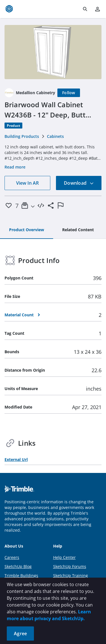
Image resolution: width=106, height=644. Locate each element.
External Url (16, 459)
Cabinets (55, 136)
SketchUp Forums (70, 566)
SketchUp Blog (18, 566)
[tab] (27, 230)
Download (79, 183)
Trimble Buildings (21, 575)
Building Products (22, 136)
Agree (20, 634)
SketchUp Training (71, 575)
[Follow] (69, 93)
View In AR (27, 183)
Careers (12, 557)
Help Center (64, 557)
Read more (15, 167)
